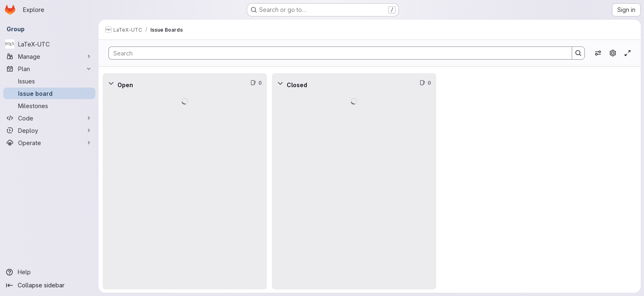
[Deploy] (49, 130)
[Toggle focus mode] (628, 53)
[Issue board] (49, 93)
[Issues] (49, 81)
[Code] (49, 118)
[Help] (49, 272)
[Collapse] (111, 83)
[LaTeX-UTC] (49, 44)
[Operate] (49, 143)
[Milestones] (49, 106)
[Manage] (49, 56)
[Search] (336, 53)
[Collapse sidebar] (49, 285)
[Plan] (49, 69)
